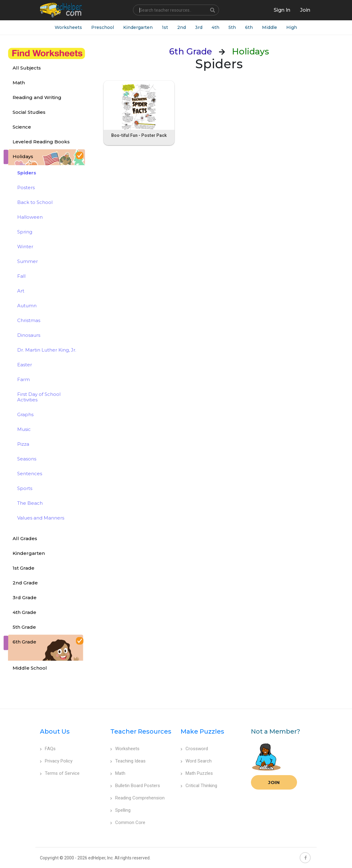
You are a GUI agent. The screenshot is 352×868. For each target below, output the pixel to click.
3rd (199, 27)
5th (232, 27)
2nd (182, 27)
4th (215, 27)
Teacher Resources (141, 731)
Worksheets (68, 27)
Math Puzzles (197, 773)
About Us (55, 731)
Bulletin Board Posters (135, 786)
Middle (270, 27)
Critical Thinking (199, 786)
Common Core (128, 822)
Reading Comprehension (137, 798)
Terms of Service (60, 773)
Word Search (196, 761)
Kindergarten (138, 27)
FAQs (48, 749)
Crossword (194, 749)
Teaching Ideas (128, 761)
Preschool (103, 27)
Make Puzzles (202, 731)
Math (118, 773)
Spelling (120, 810)
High (292, 27)
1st (165, 27)
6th (249, 27)
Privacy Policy (56, 761)
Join (274, 782)
